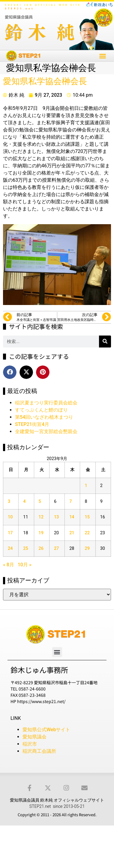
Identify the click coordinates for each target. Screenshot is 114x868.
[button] (103, 56)
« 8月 (9, 565)
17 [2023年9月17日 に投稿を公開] (10, 533)
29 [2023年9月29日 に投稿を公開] (87, 548)
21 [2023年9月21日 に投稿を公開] (72, 533)
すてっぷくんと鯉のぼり (41, 410)
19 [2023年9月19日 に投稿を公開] (41, 533)
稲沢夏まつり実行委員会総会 (46, 403)
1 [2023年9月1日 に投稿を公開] (86, 486)
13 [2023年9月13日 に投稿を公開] (56, 517)
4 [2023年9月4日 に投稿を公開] (24, 501)
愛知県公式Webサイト (46, 730)
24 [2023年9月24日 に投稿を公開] (10, 548)
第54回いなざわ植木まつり (44, 417)
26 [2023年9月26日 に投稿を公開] (41, 548)
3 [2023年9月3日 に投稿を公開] (9, 501)
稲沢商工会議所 (39, 751)
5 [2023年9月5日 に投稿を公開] (40, 501)
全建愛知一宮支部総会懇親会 (46, 431)
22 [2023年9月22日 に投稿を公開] (87, 533)
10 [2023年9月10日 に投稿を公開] (10, 517)
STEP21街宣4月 (32, 424)
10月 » (25, 565)
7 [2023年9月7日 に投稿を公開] (70, 501)
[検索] (105, 342)
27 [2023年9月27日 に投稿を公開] (56, 548)
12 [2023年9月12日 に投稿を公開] (41, 517)
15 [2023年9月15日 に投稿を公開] (87, 517)
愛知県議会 (34, 737)
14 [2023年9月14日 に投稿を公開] (72, 517)
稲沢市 (30, 744)
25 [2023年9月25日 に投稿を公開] (25, 548)
